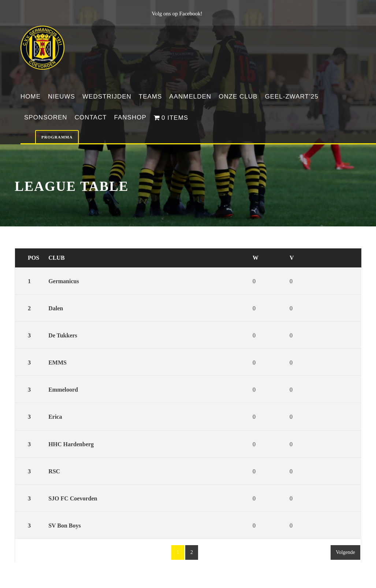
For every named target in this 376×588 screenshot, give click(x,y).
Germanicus (64, 281)
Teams (150, 97)
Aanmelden (190, 97)
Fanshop (130, 117)
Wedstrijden (107, 97)
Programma (57, 137)
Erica (55, 417)
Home (31, 97)
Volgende (345, 552)
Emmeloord (63, 390)
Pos (33, 258)
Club (56, 258)
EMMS (57, 363)
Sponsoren (46, 117)
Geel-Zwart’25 (291, 97)
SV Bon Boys (65, 526)
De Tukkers (63, 335)
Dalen (56, 308)
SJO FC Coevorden (73, 498)
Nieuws (62, 97)
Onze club (238, 97)
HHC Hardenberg (71, 444)
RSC (54, 471)
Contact (91, 117)
